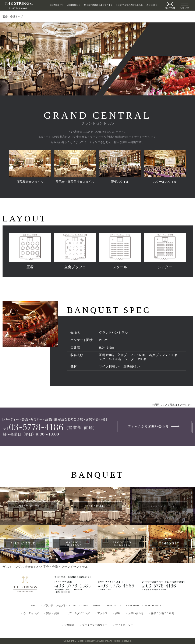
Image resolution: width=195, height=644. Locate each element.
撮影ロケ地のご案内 (163, 613)
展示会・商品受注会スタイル (75, 167)
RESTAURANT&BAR (129, 5)
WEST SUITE (114, 605)
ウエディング (31, 613)
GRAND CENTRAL (92, 605)
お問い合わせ (136, 613)
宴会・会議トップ (13, 17)
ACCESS (152, 5)
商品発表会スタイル (30, 167)
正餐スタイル (120, 167)
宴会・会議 (50, 567)
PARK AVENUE (153, 605)
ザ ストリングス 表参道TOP (21, 567)
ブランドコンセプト (54, 605)
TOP (33, 605)
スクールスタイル (165, 167)
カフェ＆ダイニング (78, 613)
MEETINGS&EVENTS (98, 5)
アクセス (102, 613)
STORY (73, 605)
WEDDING (74, 5)
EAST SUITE (133, 605)
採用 (118, 613)
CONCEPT (57, 5)
